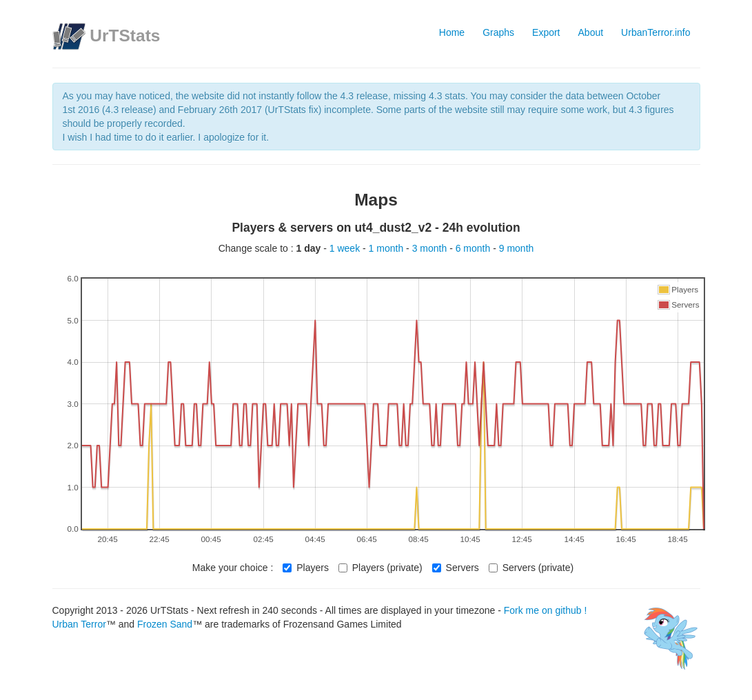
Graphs (498, 32)
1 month (387, 248)
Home (452, 32)
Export (546, 32)
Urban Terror (79, 624)
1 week (346, 248)
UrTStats (125, 36)
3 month (431, 248)
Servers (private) (531, 568)
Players (306, 568)
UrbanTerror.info (656, 32)
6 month (474, 248)
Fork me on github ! (546, 610)
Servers (456, 568)
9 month (517, 248)
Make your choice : (233, 568)
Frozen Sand (165, 624)
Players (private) (380, 568)
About (591, 32)
